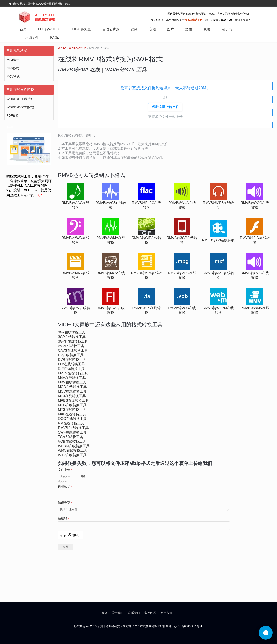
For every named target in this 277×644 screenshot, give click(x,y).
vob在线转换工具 (72, 441)
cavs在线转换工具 (73, 350)
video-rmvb (78, 48)
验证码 (64, 519)
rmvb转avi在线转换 (218, 240)
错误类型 (65, 503)
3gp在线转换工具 (72, 337)
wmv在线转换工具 (73, 451)
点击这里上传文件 (165, 107)
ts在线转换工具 (71, 437)
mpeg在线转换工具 (73, 400)
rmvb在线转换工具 (73, 428)
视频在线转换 (28, 4)
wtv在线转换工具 (72, 455)
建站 (67, 4)
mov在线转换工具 (72, 391)
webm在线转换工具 (74, 446)
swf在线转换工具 (72, 432)
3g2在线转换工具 (72, 332)
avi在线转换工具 (71, 346)
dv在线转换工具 (71, 355)
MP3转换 (14, 4)
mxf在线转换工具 (72, 414)
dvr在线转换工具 (72, 360)
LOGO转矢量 (44, 4)
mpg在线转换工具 (72, 405)
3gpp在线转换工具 (73, 341)
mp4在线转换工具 (72, 396)
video (62, 48)
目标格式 (65, 487)
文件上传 (65, 470)
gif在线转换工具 (71, 369)
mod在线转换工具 (72, 387)
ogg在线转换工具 (72, 419)
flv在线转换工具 (71, 364)
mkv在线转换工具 (72, 382)
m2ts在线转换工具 (73, 373)
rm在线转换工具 (71, 423)
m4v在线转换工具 (72, 378)
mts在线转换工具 (72, 410)
